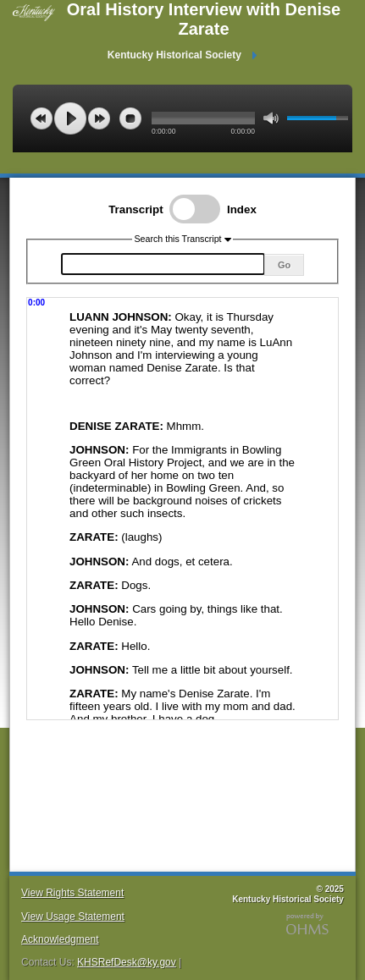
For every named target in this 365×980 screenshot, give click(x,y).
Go (284, 265)
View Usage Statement (73, 917)
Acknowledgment (60, 939)
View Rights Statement (72, 893)
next (99, 118)
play (70, 118)
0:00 (36, 303)
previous (41, 118)
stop (130, 118)
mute (271, 118)
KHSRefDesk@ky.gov (127, 962)
